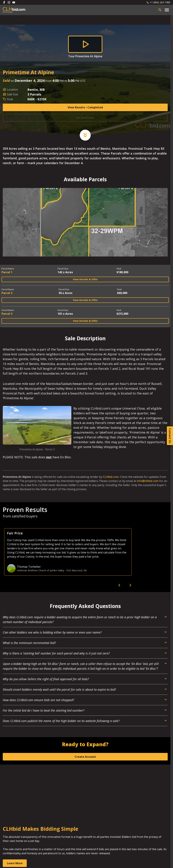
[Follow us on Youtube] (14, 2)
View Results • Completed (85, 107)
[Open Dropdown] (85, 621)
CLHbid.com (111, 477)
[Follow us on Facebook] (4, 2)
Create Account (85, 757)
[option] (68, 552)
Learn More (15, 863)
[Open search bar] (160, 10)
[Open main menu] (167, 10)
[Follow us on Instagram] (9, 2)
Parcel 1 (7, 272)
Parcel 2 (7, 293)
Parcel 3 (7, 314)
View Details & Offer (85, 279)
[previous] (119, 585)
